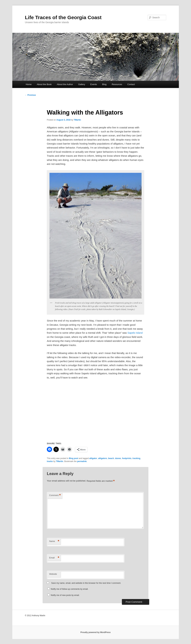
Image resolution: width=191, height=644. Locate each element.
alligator (93, 458)
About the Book (44, 84)
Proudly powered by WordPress (95, 632)
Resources (117, 84)
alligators (103, 458)
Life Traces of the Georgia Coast (63, 17)
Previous (30, 95)
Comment (55, 495)
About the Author (65, 84)
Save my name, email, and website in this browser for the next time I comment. (86, 583)
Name (54, 541)
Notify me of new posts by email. (65, 595)
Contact (131, 84)
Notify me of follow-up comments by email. (70, 589)
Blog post (74, 458)
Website (53, 574)
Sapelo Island (135, 333)
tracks (50, 461)
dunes (118, 458)
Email (54, 558)
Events (94, 84)
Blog (104, 84)
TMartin (77, 120)
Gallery (82, 84)
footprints (127, 458)
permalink (82, 461)
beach (111, 458)
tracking (136, 458)
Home (29, 84)
